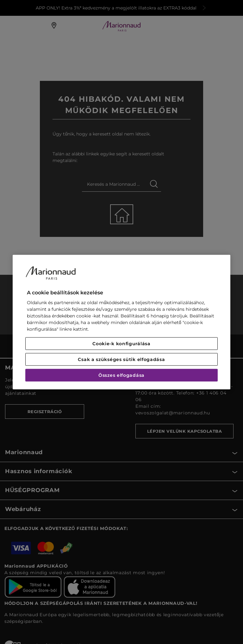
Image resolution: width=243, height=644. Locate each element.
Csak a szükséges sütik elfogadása (121, 359)
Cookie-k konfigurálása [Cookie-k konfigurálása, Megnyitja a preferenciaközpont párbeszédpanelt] (121, 344)
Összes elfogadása (121, 375)
